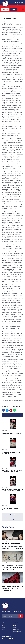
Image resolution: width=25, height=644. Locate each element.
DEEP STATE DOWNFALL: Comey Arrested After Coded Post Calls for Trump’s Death (11, 452)
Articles (14, 627)
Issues (3, 627)
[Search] (21, 616)
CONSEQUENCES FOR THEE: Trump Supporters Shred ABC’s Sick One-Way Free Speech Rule (12, 433)
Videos (14, 625)
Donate (4, 630)
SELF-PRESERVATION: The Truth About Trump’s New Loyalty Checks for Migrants (12, 472)
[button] (23, 9)
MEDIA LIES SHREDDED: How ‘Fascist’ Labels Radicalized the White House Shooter (11, 508)
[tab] (12, 415)
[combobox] (11, 616)
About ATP (4, 625)
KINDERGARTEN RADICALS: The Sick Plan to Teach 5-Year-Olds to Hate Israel (12, 490)
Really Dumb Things (17, 632)
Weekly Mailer (16, 630)
